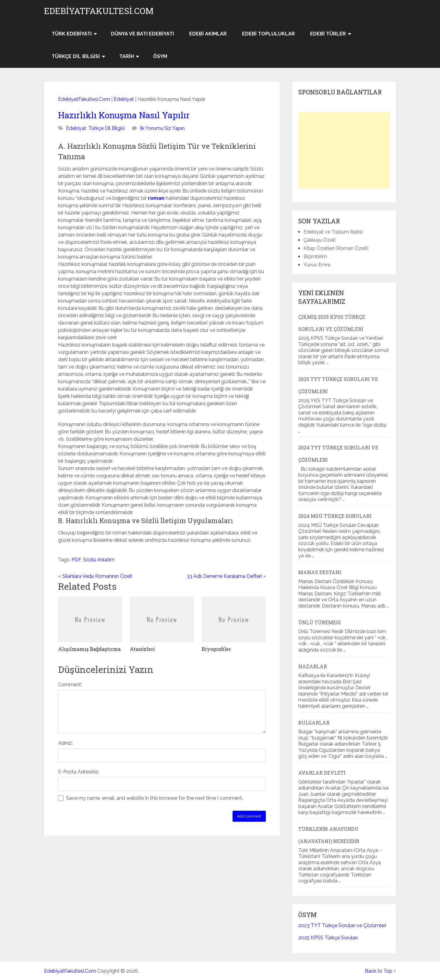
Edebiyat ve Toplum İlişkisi (333, 232)
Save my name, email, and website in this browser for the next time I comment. (154, 798)
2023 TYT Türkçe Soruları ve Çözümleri (342, 925)
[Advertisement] (344, 150)
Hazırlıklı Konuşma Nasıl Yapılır (124, 115)
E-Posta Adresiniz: (79, 772)
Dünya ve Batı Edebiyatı (142, 34)
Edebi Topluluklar (268, 34)
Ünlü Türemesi (319, 622)
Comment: (70, 685)
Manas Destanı (320, 572)
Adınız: (65, 743)
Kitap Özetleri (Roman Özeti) (336, 248)
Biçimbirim (315, 257)
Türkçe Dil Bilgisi (76, 56)
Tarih (127, 56)
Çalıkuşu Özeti (319, 240)
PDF (76, 560)
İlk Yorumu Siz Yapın (162, 128)
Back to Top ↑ (380, 971)
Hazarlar (313, 666)
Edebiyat (124, 99)
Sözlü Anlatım (99, 560)
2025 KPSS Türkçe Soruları (328, 938)
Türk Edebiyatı (72, 34)
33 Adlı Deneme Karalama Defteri (224, 576)
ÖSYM (160, 56)
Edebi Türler (328, 34)
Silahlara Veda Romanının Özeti (97, 576)
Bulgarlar (314, 723)
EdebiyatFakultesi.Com (99, 11)
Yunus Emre (317, 265)
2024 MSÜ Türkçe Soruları (335, 516)
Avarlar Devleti (322, 773)
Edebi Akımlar (208, 34)
